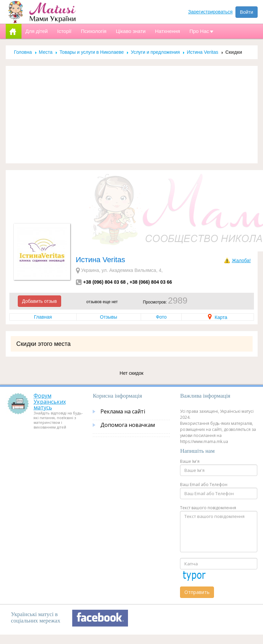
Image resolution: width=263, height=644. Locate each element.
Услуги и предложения (155, 52)
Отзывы (109, 317)
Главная (43, 317)
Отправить (197, 592)
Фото (161, 317)
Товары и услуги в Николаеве (92, 52)
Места (46, 52)
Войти (246, 12)
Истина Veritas (203, 52)
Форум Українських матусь (50, 401)
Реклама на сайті (123, 411)
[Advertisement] (132, 115)
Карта (217, 317)
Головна (23, 52)
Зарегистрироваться (210, 12)
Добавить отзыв (40, 301)
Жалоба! (241, 260)
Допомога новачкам (128, 425)
